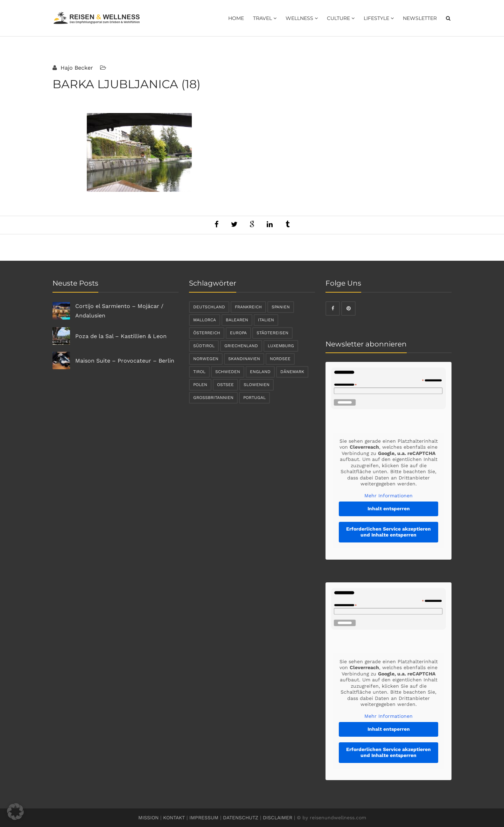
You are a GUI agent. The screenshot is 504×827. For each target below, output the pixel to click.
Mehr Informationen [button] (388, 496)
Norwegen (206, 359)
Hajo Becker (76, 68)
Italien (266, 320)
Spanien (281, 307)
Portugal (254, 398)
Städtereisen (272, 333)
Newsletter (420, 18)
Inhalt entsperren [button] (389, 509)
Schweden (228, 372)
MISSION (148, 818)
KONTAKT (174, 818)
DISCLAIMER (278, 818)
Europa (238, 333)
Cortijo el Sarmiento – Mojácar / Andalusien (119, 311)
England (260, 372)
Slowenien (257, 385)
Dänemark (292, 372)
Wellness (302, 18)
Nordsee (280, 359)
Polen (200, 385)
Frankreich (248, 307)
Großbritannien (213, 398)
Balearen (237, 320)
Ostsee (225, 385)
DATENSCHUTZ (241, 818)
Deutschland (209, 307)
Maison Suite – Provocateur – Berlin (125, 361)
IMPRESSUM (204, 818)
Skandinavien (244, 359)
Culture (341, 18)
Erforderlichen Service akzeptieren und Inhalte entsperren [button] (388, 532)
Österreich (207, 333)
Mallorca (205, 320)
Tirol (199, 372)
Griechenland (241, 346)
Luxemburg (281, 346)
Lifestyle (379, 18)
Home (236, 18)
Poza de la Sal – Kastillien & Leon (121, 336)
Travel (265, 18)
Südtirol (204, 346)
